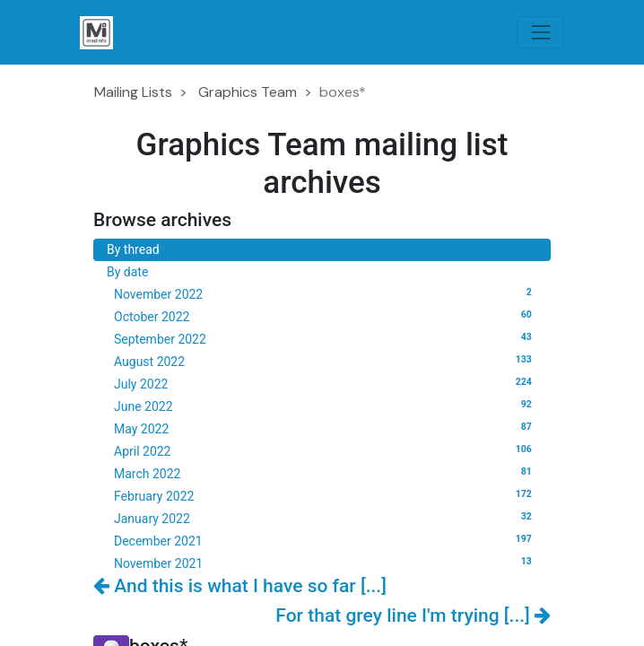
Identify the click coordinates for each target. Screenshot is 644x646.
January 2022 (326, 518)
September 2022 (326, 338)
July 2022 (326, 383)
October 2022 (326, 316)
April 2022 (326, 450)
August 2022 (326, 361)
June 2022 (326, 406)
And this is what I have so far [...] (240, 586)
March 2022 (326, 473)
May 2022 (326, 428)
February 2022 (326, 495)
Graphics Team (248, 92)
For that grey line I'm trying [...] (413, 615)
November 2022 (326, 293)
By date (127, 272)
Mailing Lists (133, 92)
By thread (133, 249)
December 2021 (326, 540)
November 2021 (326, 563)
